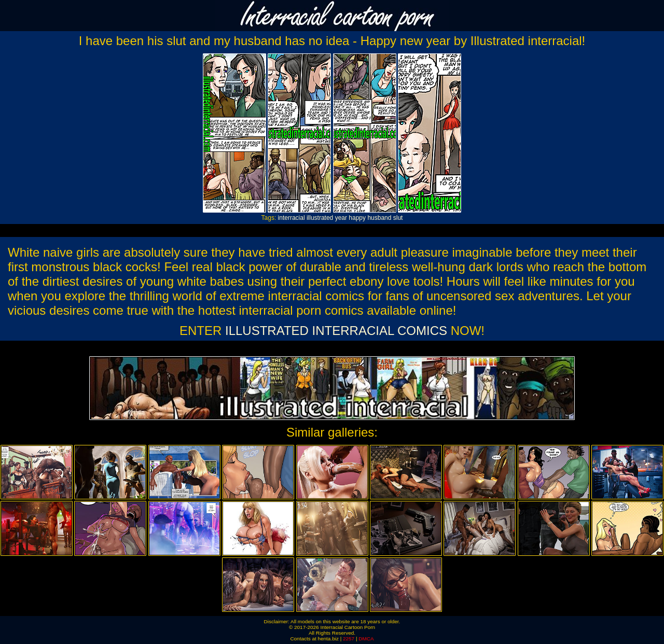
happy (357, 218)
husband (379, 218)
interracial (292, 218)
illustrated (320, 218)
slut (398, 218)
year (341, 218)
